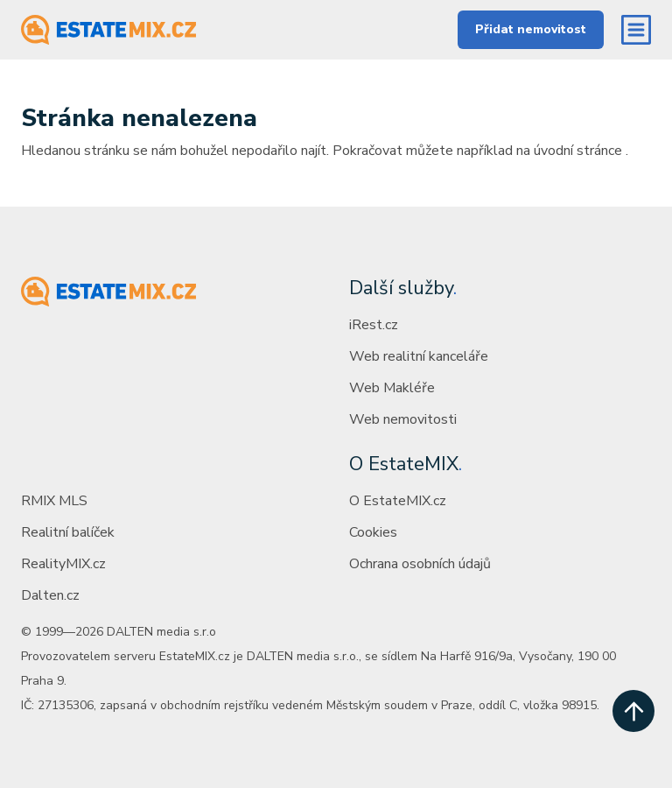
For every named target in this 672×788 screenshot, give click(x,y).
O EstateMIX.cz (398, 501)
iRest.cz (374, 325)
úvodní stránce (578, 151)
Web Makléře (392, 388)
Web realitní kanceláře (419, 356)
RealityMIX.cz (63, 564)
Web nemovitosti (403, 419)
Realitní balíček (68, 532)
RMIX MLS (54, 501)
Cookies (373, 532)
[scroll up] (633, 711)
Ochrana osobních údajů (420, 564)
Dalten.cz (50, 595)
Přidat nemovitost (531, 29)
